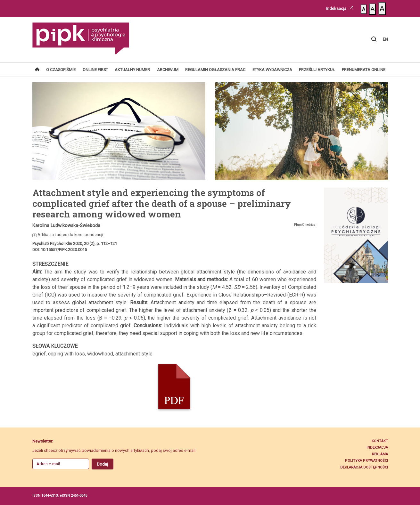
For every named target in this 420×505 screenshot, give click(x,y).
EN (385, 39)
